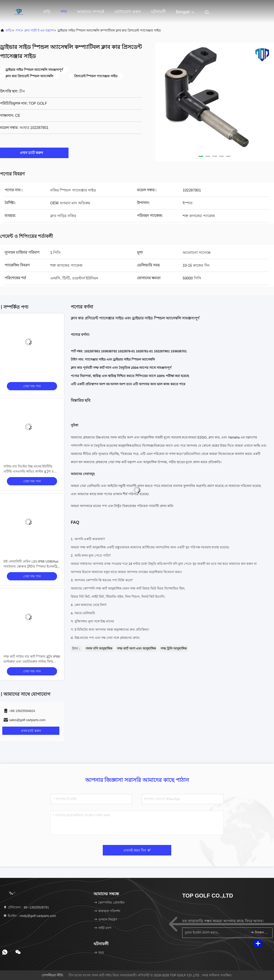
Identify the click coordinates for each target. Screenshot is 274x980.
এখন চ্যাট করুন (34, 153)
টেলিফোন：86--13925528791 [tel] (26, 907)
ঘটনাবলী (158, 12)
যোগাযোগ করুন (128, 12)
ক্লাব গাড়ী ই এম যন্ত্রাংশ (39, 30)
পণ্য (64, 12)
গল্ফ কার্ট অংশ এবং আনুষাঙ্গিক (137, 648)
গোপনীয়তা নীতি (52, 975)
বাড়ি (47, 12)
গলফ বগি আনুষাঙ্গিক (99, 648)
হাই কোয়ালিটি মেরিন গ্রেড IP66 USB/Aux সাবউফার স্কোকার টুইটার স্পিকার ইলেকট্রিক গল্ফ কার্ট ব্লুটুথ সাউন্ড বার (32, 566)
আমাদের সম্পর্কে (91, 12)
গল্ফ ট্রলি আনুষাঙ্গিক (174, 648)
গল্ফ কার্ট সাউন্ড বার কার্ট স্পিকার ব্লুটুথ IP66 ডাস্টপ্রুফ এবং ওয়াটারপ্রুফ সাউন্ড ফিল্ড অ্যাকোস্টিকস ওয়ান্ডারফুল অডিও (32, 661)
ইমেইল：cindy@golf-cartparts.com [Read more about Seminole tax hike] (30, 916)
